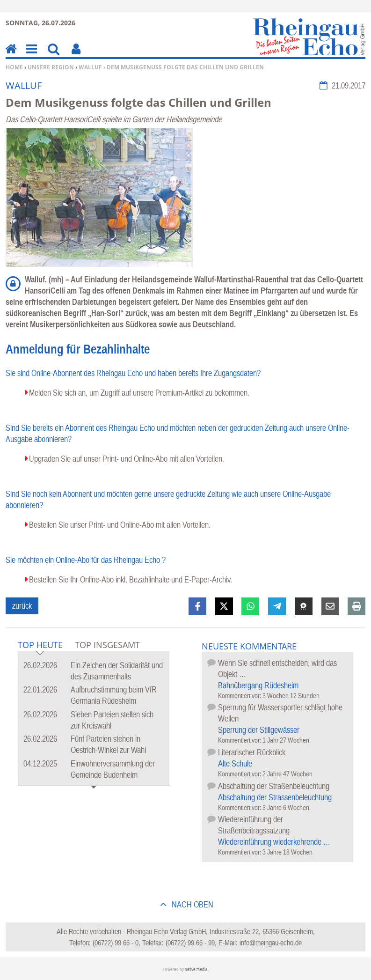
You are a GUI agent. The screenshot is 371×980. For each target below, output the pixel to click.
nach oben (192, 904)
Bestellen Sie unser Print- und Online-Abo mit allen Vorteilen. (120, 525)
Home (14, 67)
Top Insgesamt (107, 645)
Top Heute (40, 645)
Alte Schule (235, 763)
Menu (31, 55)
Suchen (54, 55)
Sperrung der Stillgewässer (259, 730)
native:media (196, 969)
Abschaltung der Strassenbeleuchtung (275, 797)
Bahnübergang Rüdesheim (258, 685)
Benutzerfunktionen (76, 55)
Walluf (90, 67)
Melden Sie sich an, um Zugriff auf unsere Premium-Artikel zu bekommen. (139, 393)
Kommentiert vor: (240, 696)
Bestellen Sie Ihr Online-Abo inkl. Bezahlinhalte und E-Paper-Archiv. (131, 579)
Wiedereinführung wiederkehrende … (274, 842)
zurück (22, 606)
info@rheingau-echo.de (271, 943)
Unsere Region (51, 67)
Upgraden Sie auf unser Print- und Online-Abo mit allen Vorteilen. (127, 459)
